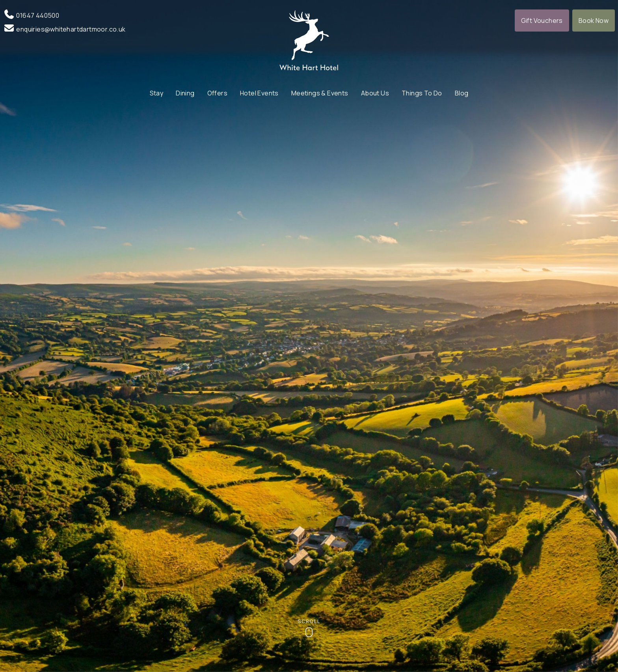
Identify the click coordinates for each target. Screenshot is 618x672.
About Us (375, 93)
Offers (217, 93)
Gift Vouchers (542, 21)
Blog (462, 93)
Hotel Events (259, 93)
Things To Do (422, 93)
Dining (185, 93)
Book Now (594, 21)
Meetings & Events (320, 93)
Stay (157, 93)
